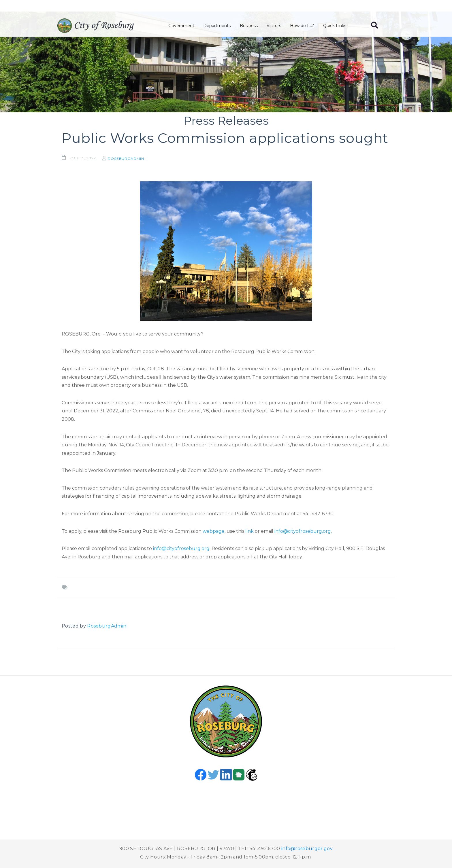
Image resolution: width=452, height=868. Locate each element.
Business (251, 26)
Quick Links (336, 26)
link (249, 531)
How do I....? (303, 26)
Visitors (275, 26)
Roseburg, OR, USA (226, 802)
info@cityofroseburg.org (303, 531)
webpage (214, 531)
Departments (219, 26)
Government (184, 26)
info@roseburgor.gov (307, 849)
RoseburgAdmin (128, 159)
